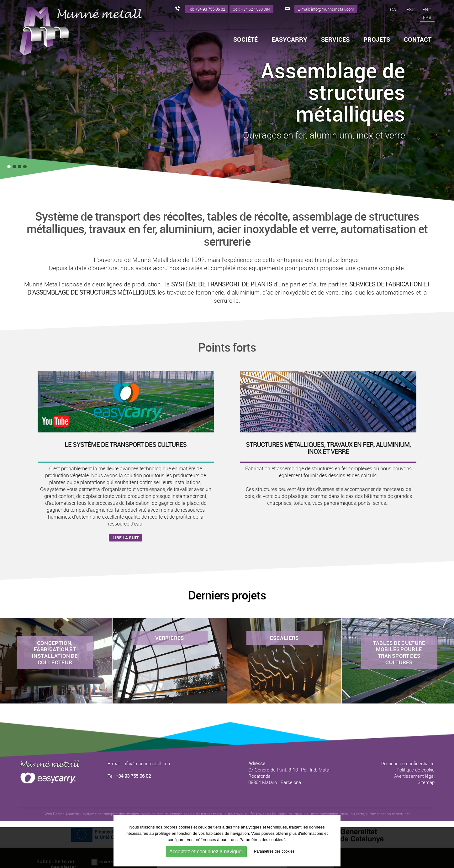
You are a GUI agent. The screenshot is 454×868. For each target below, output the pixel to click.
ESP (410, 9)
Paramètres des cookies (274, 851)
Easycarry (289, 39)
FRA (427, 18)
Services (335, 39)
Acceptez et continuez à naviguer (206, 852)
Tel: (129, 776)
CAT (394, 9)
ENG (427, 9)
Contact (418, 39)
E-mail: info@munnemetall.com (140, 763)
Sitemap (426, 782)
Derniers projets (227, 595)
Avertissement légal (414, 776)
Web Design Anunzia (62, 814)
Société (245, 39)
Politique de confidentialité (408, 763)
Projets (377, 39)
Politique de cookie (416, 770)
